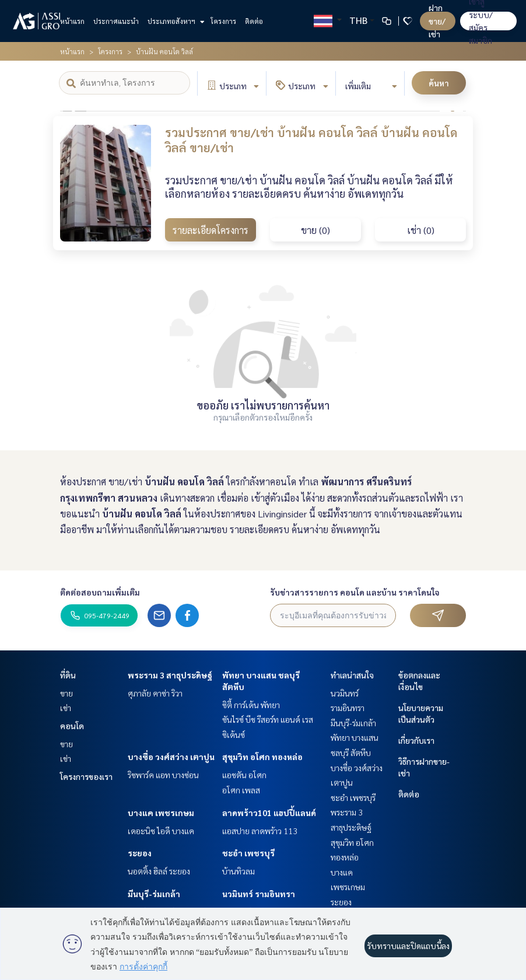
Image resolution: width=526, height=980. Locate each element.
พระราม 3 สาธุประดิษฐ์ (170, 675)
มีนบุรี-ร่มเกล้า (154, 894)
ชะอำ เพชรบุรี (248, 853)
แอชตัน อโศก (244, 775)
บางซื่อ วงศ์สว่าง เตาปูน (171, 757)
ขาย (66, 693)
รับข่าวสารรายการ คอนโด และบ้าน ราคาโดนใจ (355, 592)
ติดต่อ (254, 21)
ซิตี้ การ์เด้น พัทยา (251, 705)
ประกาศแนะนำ (116, 21)
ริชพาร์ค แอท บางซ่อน (163, 775)
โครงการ (223, 21)
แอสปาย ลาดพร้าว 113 (260, 831)
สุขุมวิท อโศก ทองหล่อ (262, 757)
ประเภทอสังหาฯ (175, 21)
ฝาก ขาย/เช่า (437, 21)
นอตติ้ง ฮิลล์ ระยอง (159, 871)
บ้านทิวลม (239, 871)
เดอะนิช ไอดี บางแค (161, 831)
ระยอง (140, 853)
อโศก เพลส (241, 790)
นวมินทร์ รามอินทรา (259, 894)
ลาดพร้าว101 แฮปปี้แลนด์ (269, 813)
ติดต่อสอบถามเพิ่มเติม (100, 592)
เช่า (66, 708)
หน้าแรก (72, 21)
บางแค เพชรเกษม (161, 813)
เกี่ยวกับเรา (416, 740)
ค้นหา (439, 83)
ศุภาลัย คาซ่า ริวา (155, 693)
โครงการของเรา (86, 776)
